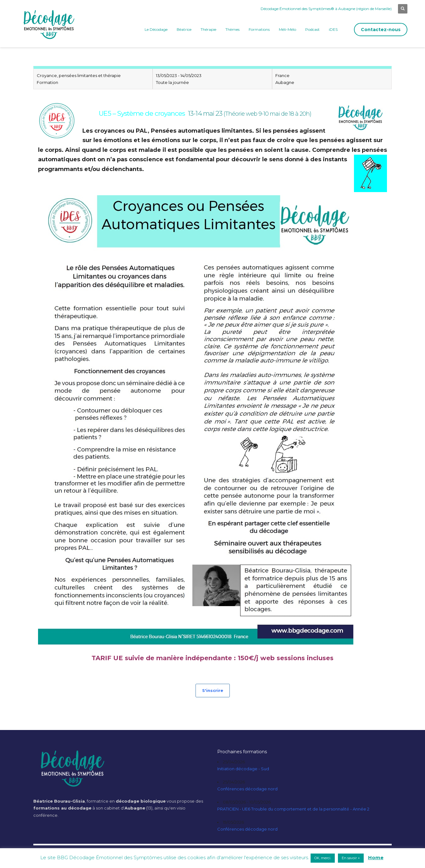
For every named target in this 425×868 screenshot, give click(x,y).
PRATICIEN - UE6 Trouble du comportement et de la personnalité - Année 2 (293, 809)
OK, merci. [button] (323, 858)
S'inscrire (213, 690)
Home (376, 857)
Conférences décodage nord (247, 789)
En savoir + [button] (351, 858)
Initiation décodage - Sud (243, 769)
